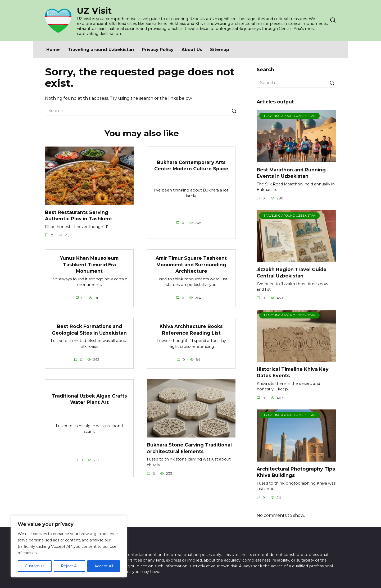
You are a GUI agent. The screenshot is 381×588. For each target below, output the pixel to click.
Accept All (104, 566)
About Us (192, 50)
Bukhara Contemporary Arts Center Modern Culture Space (191, 165)
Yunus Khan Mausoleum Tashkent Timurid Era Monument (89, 265)
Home (53, 50)
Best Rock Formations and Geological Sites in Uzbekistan (89, 330)
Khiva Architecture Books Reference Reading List (191, 330)
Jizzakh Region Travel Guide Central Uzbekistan (292, 272)
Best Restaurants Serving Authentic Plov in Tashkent (79, 215)
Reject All (70, 566)
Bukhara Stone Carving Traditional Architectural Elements (189, 448)
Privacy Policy (158, 50)
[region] (69, 546)
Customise (35, 566)
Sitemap (220, 50)
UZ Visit (94, 11)
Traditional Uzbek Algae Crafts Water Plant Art (89, 399)
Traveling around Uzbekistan (101, 50)
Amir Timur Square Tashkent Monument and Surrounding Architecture (191, 265)
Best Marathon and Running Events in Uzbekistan (291, 173)
